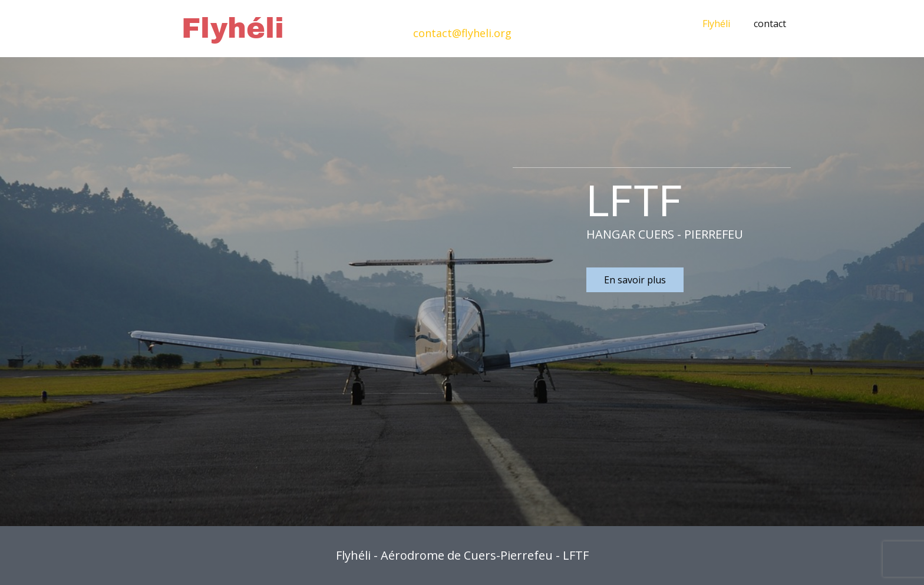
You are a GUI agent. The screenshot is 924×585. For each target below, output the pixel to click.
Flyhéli (716, 24)
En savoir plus (635, 280)
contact (770, 24)
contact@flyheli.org (462, 33)
